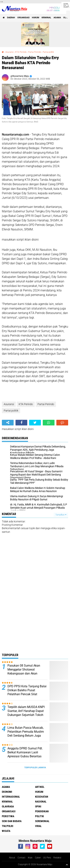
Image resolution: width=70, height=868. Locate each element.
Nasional (41, 802)
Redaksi (57, 858)
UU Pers (47, 858)
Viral (38, 826)
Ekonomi (7, 792)
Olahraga (8, 806)
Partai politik (48, 52)
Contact (21, 858)
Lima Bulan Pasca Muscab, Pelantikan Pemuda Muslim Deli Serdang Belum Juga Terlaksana (26, 733)
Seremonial (42, 821)
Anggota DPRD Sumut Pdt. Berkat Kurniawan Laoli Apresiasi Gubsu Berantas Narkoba (25, 754)
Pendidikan (42, 811)
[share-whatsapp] (49, 423)
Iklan (30, 858)
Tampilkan (61, 515)
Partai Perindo (35, 52)
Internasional (11, 797)
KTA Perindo (21, 52)
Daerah (11, 18)
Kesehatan (42, 797)
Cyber (38, 858)
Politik (39, 816)
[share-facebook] (21, 423)
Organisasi (23, 18)
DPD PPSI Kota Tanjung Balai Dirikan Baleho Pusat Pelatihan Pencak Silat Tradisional (27, 692)
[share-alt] (8, 423)
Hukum (36, 18)
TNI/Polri (8, 826)
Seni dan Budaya (12, 821)
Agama (57, 18)
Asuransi (9, 52)
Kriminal (46, 18)
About (12, 858)
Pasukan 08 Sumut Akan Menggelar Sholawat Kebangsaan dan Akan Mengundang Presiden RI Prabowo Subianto (24, 673)
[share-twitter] (35, 423)
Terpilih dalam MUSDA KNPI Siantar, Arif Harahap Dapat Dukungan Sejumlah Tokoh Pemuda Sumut (26, 713)
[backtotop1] (67, 865)
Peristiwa (8, 816)
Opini (38, 806)
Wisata (6, 831)
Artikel (40, 787)
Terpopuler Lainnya (35, 768)
